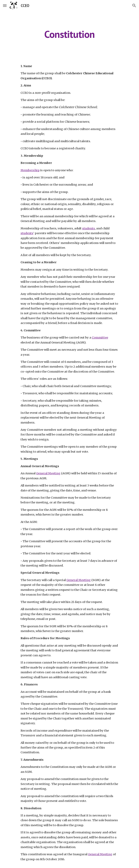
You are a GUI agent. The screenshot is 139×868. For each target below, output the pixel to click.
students (89, 228)
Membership (30, 170)
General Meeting (48, 473)
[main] (69, 34)
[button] (5, 5)
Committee (100, 338)
